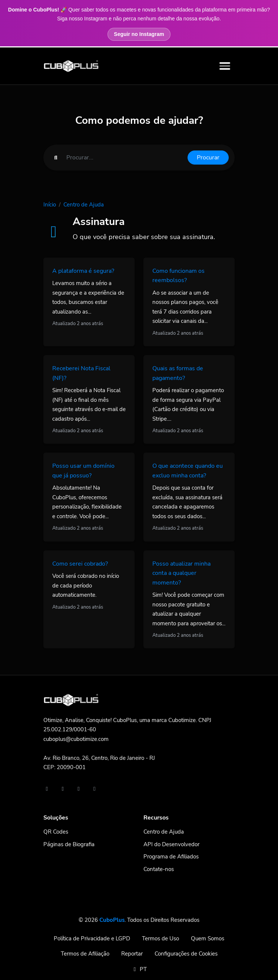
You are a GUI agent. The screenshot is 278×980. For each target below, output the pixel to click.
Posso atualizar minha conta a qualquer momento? (181, 573)
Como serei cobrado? (80, 564)
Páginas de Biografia (69, 844)
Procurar (208, 158)
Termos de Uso (160, 938)
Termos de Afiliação (85, 954)
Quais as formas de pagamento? (178, 373)
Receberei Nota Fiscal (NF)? (81, 373)
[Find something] (125, 158)
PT (139, 969)
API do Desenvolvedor (171, 844)
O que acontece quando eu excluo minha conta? (188, 471)
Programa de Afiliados (171, 857)
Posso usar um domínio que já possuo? (83, 471)
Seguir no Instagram (139, 34)
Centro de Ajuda (84, 205)
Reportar (132, 954)
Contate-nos (159, 869)
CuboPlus (112, 920)
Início (50, 205)
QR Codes (56, 832)
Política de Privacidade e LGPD (92, 938)
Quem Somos (208, 938)
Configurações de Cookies (186, 954)
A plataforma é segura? (83, 271)
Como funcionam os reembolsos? (178, 276)
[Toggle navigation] (225, 66)
